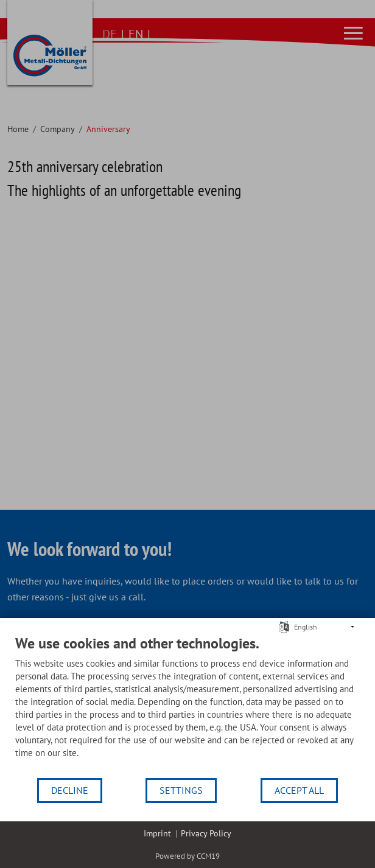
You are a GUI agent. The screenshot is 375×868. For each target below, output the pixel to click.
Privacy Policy (206, 833)
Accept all (299, 790)
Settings (181, 790)
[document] (187, 706)
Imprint (157, 833)
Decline (70, 790)
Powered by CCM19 (187, 856)
